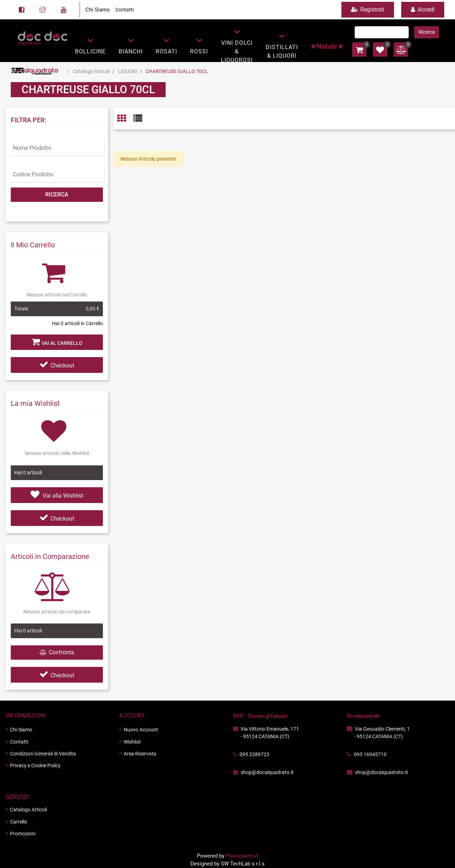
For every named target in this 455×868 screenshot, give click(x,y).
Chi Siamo (98, 10)
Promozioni (20, 833)
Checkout (57, 366)
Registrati (368, 10)
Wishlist (130, 742)
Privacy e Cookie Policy (33, 765)
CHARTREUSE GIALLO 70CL (177, 71)
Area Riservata (138, 753)
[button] (90, 45)
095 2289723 (254, 754)
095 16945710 (370, 754)
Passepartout (242, 856)
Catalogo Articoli (91, 71)
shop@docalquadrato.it (267, 772)
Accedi (423, 10)
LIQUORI (128, 71)
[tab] (125, 119)
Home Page (35, 71)
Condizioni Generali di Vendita (41, 753)
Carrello (16, 822)
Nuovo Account (139, 729)
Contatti (125, 10)
